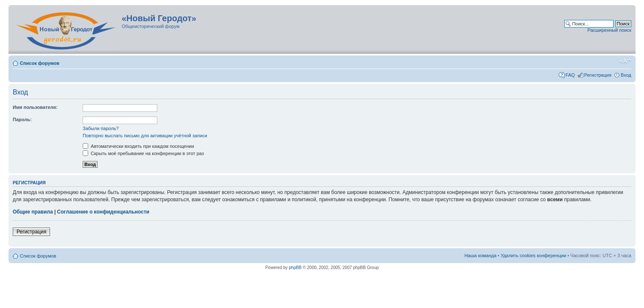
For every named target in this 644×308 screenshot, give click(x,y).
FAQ (570, 75)
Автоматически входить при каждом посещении (138, 146)
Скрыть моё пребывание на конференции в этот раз (143, 153)
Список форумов (40, 63)
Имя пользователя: (35, 107)
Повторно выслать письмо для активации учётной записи (145, 136)
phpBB (295, 268)
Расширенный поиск (609, 30)
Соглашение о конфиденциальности (103, 212)
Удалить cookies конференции (534, 255)
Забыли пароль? (101, 128)
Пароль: (22, 119)
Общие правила (33, 212)
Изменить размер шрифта (625, 61)
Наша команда (480, 255)
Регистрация (598, 75)
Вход (626, 75)
